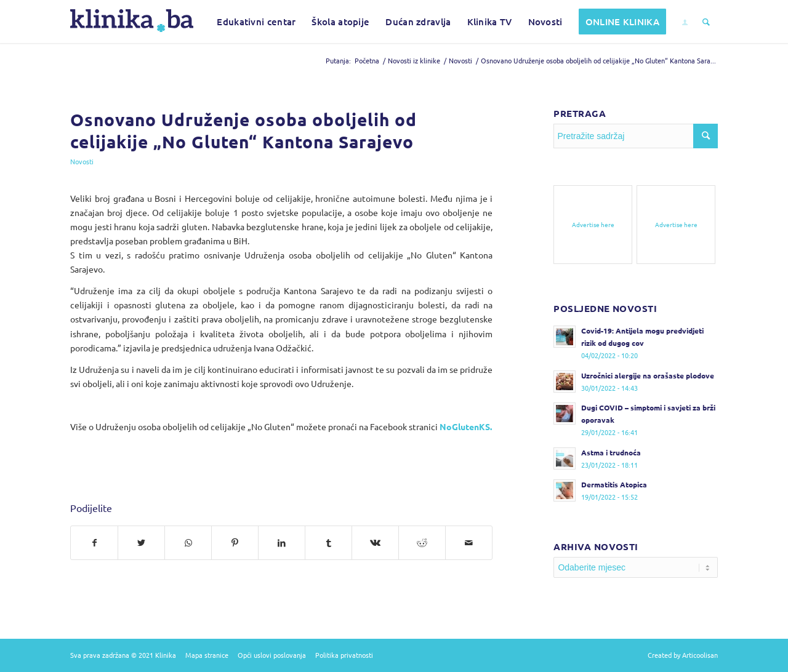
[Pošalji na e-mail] (469, 543)
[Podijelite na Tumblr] (328, 543)
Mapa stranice (207, 655)
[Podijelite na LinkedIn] (282, 543)
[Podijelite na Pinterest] (235, 543)
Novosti (82, 161)
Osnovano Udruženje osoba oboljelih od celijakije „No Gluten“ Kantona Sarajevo (243, 130)
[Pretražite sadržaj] (706, 22)
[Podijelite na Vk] (375, 543)
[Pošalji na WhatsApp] (188, 543)
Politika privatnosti (344, 655)
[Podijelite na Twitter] (141, 543)
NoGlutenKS (465, 426)
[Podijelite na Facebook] (94, 543)
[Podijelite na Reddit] (422, 543)
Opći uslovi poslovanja (272, 655)
